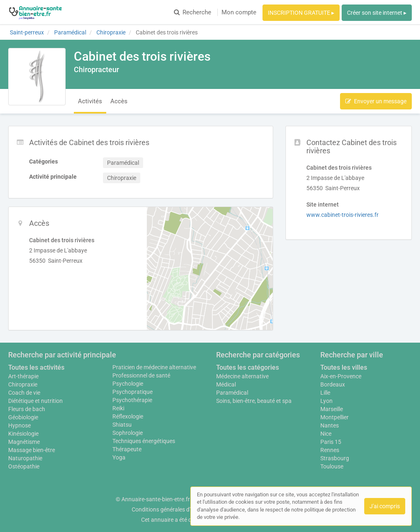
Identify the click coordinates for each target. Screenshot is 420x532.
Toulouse (332, 466)
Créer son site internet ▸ (377, 13)
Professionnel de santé (141, 375)
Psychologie (128, 384)
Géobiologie (23, 417)
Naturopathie (25, 458)
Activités (90, 101)
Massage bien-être (32, 450)
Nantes (330, 425)
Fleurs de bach (27, 409)
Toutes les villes (344, 367)
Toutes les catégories (248, 367)
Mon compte (239, 12)
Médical (226, 384)
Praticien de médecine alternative (154, 367)
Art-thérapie (23, 376)
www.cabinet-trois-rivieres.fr (342, 215)
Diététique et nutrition (35, 401)
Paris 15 (331, 442)
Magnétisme (24, 442)
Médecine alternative (242, 376)
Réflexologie (128, 416)
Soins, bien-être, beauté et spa (254, 401)
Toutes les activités (36, 367)
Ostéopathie (24, 466)
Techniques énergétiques (144, 441)
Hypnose (19, 425)
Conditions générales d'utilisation (173, 509)
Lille (325, 393)
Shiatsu (122, 425)
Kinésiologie (23, 434)
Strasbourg (335, 458)
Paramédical (232, 393)
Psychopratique (132, 392)
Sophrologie (128, 433)
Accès (119, 101)
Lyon (326, 401)
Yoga (119, 457)
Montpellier (334, 417)
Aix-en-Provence (341, 376)
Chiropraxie (23, 384)
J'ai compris (385, 506)
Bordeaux (333, 384)
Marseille (332, 409)
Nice (326, 434)
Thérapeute (127, 449)
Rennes (330, 450)
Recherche (193, 12)
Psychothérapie (132, 400)
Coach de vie (24, 393)
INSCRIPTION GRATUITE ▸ (301, 13)
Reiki (118, 408)
